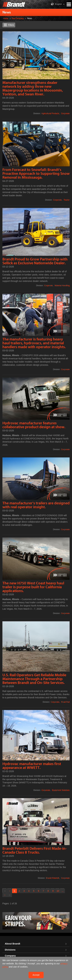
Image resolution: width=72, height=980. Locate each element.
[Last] (10, 895)
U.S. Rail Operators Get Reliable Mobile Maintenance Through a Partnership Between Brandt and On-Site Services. (34, 679)
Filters (11, 25)
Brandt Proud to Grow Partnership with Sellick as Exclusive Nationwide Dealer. (35, 261)
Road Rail (65, 702)
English (56, 4)
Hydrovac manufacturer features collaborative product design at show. (34, 425)
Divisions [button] (10, 950)
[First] (5, 891)
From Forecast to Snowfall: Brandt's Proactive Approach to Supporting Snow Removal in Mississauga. (36, 174)
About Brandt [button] (13, 944)
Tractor (67, 200)
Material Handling (62, 286)
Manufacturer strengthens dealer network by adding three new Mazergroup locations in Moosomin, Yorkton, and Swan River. (33, 88)
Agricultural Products (50, 113)
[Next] (5, 895)
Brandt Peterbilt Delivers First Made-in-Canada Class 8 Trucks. (35, 850)
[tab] (36, 944)
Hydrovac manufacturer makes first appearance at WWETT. (32, 766)
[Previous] (10, 891)
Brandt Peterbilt (53, 878)
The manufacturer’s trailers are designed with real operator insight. (36, 505)
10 (58, 891)
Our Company (18, 18)
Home (6, 18)
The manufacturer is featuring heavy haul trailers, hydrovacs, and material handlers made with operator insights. (34, 343)
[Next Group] (63, 891)
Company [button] (10, 956)
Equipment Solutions (61, 790)
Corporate (65, 113)
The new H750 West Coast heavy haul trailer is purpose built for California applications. (33, 587)
